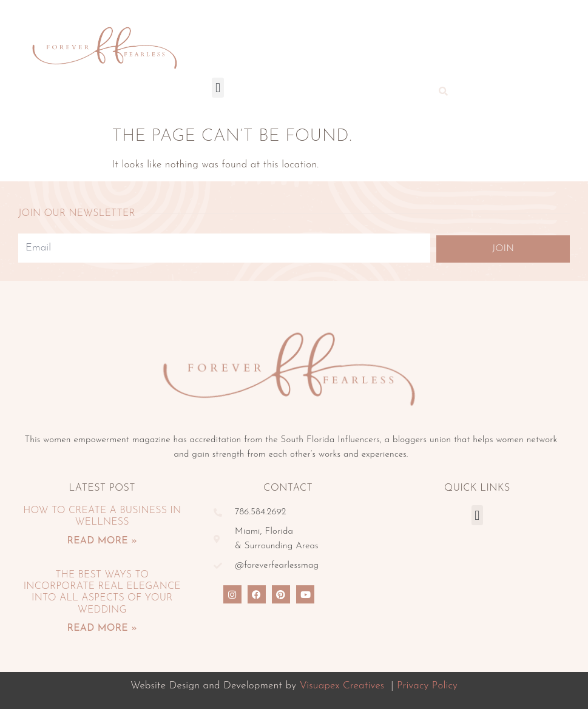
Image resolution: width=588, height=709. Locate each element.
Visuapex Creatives (342, 686)
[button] (218, 88)
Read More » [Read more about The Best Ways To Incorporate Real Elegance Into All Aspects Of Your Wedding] (102, 628)
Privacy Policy (427, 686)
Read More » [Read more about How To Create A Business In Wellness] (102, 541)
